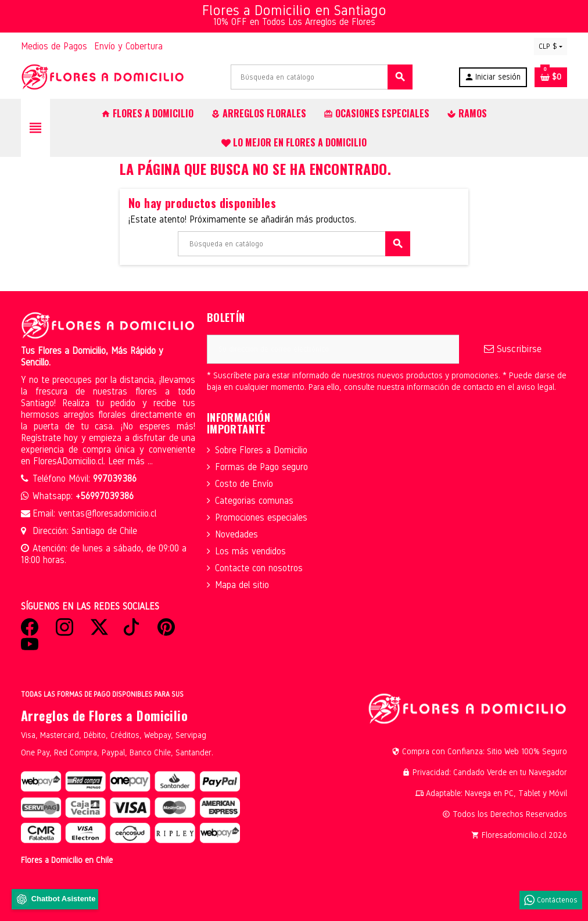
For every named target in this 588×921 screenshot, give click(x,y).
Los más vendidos (250, 551)
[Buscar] (321, 77)
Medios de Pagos (54, 46)
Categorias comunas (254, 501)
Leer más (128, 461)
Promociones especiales (261, 517)
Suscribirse (513, 349)
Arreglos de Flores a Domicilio (104, 715)
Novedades (236, 534)
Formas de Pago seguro (261, 467)
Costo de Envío (244, 484)
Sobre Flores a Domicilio (261, 450)
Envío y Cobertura (128, 46)
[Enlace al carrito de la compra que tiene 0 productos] (551, 77)
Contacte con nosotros (259, 568)
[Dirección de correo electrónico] (333, 349)
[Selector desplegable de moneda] (551, 46)
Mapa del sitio (242, 585)
